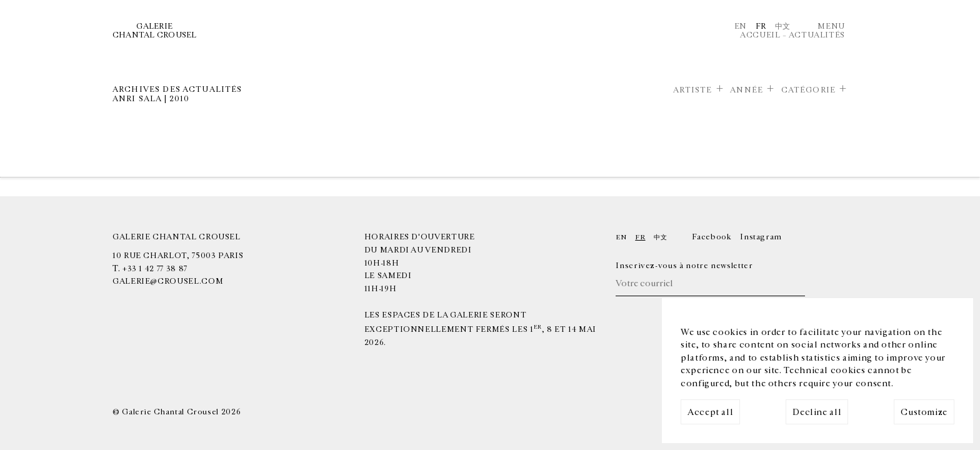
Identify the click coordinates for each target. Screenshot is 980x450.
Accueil (760, 35)
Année (747, 90)
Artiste (693, 90)
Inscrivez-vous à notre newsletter (684, 266)
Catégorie (808, 90)
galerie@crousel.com (168, 281)
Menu (831, 26)
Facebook (712, 237)
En (741, 26)
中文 (783, 26)
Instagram (761, 237)
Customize (924, 412)
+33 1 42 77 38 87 (155, 269)
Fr (761, 26)
